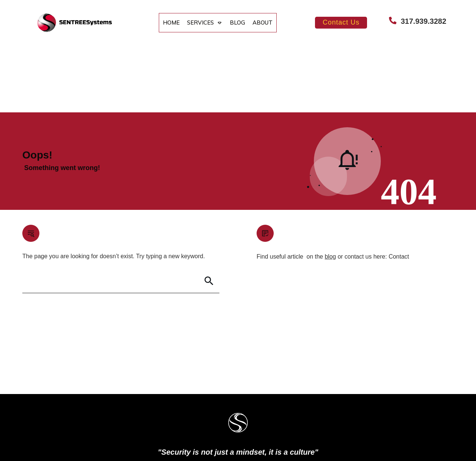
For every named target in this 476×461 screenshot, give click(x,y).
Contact (399, 190)
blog (330, 190)
